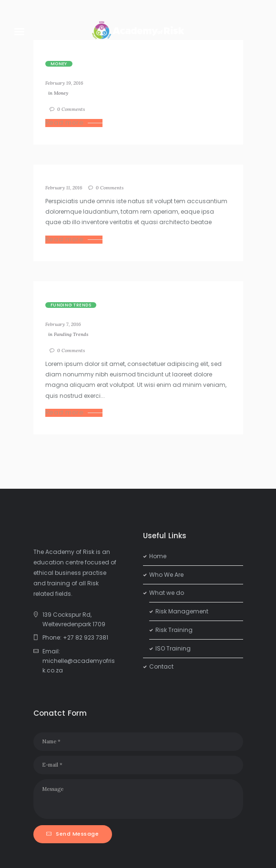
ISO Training (173, 648)
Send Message (77, 834)
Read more (65, 123)
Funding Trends (71, 305)
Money (59, 64)
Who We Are (166, 575)
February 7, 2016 (63, 324)
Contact (161, 666)
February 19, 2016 (64, 83)
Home (158, 556)
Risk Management (182, 611)
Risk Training (174, 630)
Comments (71, 109)
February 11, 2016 (64, 188)
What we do (167, 593)
